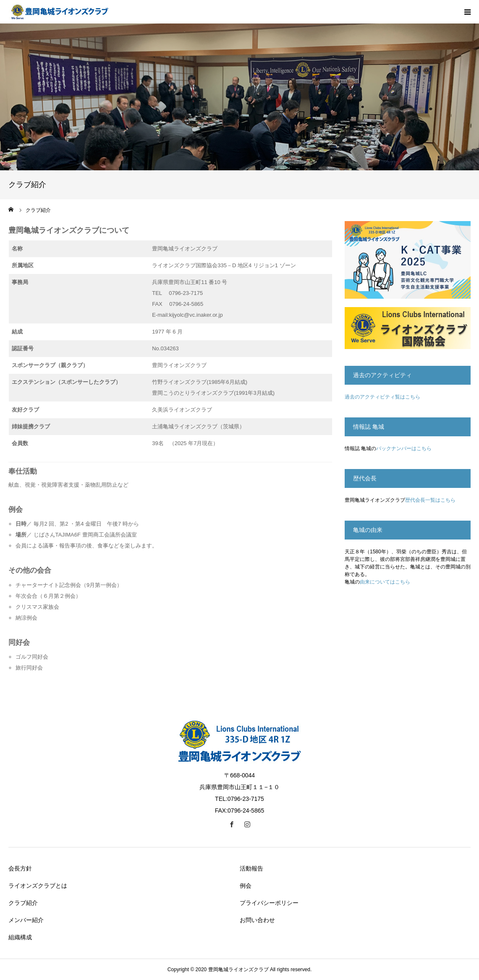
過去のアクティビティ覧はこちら (382, 397)
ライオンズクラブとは (38, 886)
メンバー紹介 (26, 920)
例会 (246, 886)
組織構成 (20, 937)
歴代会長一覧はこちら (430, 500)
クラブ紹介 (23, 903)
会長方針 (20, 868)
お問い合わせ (257, 920)
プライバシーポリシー (269, 903)
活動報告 (251, 868)
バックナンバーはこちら (404, 448)
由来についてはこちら (385, 582)
